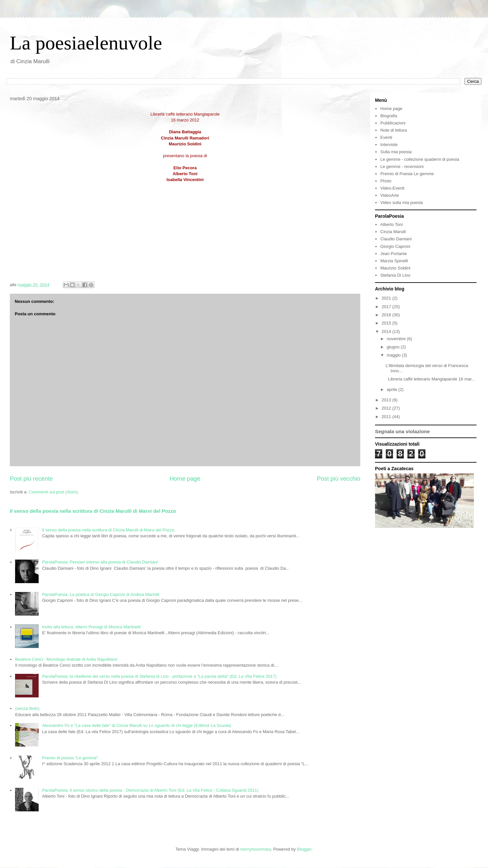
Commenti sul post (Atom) (53, 492)
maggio (394, 355)
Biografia (389, 116)
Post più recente (31, 479)
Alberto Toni (391, 224)
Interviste (389, 145)
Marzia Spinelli (394, 261)
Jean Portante (394, 254)
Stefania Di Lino (395, 275)
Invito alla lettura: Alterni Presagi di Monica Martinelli (91, 627)
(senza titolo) (27, 708)
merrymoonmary (255, 849)
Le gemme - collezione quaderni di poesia (420, 159)
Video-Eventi (392, 188)
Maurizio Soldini (395, 268)
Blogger (304, 849)
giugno (394, 347)
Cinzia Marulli (393, 232)
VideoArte (390, 195)
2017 (387, 307)
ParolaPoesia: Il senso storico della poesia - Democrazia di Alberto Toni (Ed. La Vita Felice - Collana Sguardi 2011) (150, 790)
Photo (386, 181)
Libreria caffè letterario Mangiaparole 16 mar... (430, 379)
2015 (387, 323)
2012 (387, 408)
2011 (387, 417)
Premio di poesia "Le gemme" (70, 758)
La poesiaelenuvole (86, 43)
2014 (387, 332)
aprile (393, 389)
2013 (387, 400)
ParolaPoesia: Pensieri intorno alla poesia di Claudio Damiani (100, 562)
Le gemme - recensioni (402, 166)
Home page (185, 479)
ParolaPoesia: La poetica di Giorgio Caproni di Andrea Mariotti (101, 594)
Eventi (386, 137)
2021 (387, 298)
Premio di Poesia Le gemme (407, 174)
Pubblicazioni (393, 123)
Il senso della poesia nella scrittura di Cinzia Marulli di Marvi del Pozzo (93, 511)
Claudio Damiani (396, 239)
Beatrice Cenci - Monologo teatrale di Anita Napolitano (66, 659)
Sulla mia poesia (396, 152)
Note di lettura (394, 130)
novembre (397, 339)
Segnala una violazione (402, 431)
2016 (387, 315)
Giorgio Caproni (395, 246)
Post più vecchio (339, 479)
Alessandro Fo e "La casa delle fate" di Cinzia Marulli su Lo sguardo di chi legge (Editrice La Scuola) (136, 725)
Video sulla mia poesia (402, 203)
